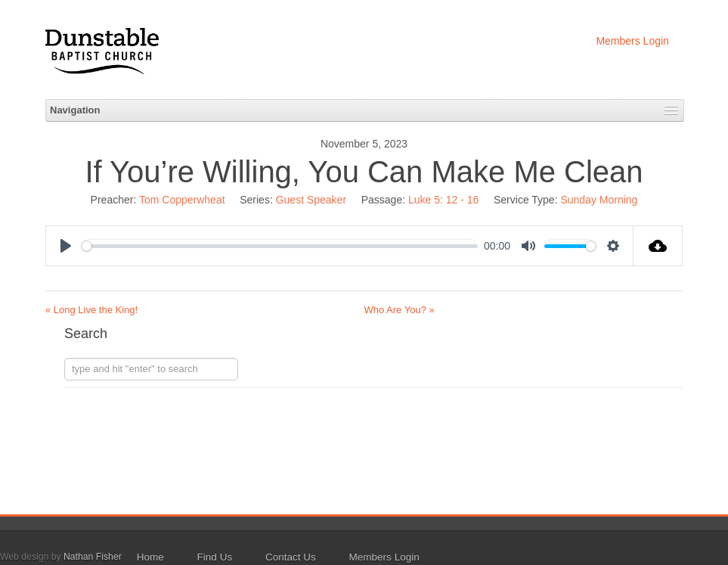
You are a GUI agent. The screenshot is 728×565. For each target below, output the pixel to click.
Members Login (632, 41)
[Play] (66, 246)
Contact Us (291, 557)
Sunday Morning (599, 200)
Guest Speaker (311, 200)
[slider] (280, 246)
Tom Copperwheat (182, 200)
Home (150, 557)
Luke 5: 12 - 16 (443, 200)
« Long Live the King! (91, 310)
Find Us (215, 557)
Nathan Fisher (93, 557)
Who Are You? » (400, 310)
